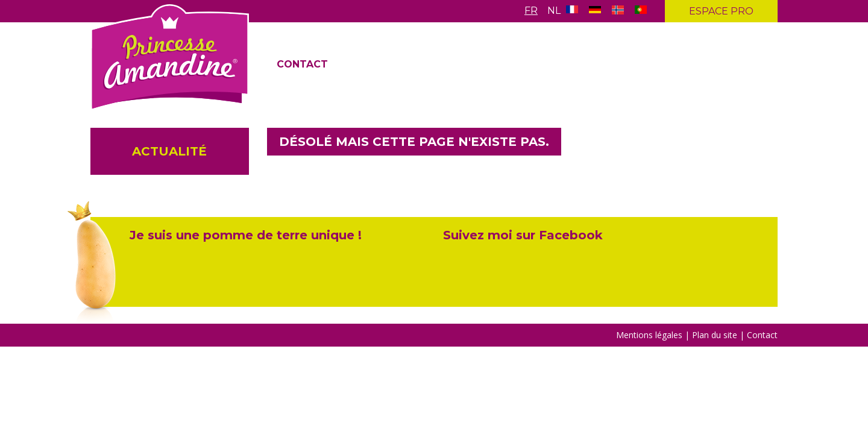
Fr (531, 11)
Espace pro (721, 11)
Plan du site (716, 335)
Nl (554, 11)
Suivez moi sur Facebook (523, 235)
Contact (302, 64)
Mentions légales (649, 335)
